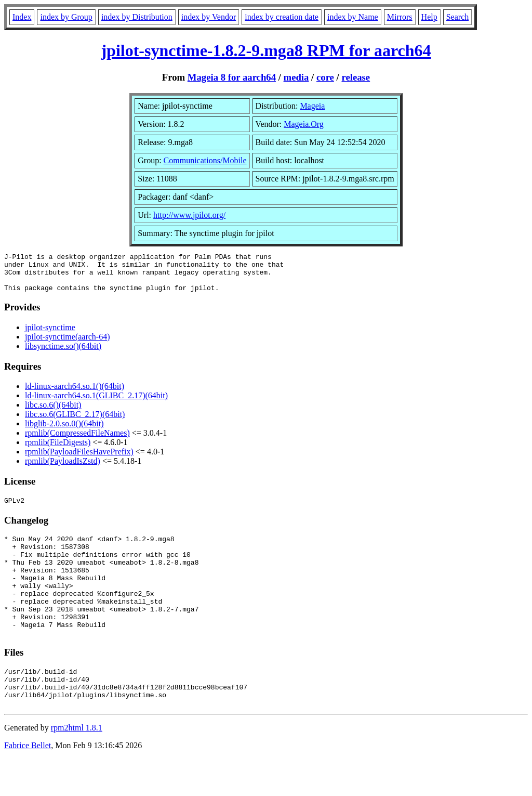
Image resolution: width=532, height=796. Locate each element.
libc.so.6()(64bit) (53, 413)
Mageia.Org (304, 124)
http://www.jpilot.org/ (189, 215)
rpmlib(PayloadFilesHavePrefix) (79, 459)
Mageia (312, 106)
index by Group (66, 17)
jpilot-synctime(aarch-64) (68, 344)
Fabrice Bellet (28, 783)
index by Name (353, 17)
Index (22, 17)
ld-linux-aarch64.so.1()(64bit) (75, 394)
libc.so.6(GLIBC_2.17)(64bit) (75, 422)
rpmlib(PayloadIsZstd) (63, 469)
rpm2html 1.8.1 (77, 765)
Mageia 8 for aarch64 (232, 77)
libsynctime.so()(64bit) (63, 354)
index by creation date (282, 17)
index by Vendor (209, 17)
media (296, 77)
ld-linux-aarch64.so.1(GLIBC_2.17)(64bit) (96, 403)
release (356, 77)
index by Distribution (137, 17)
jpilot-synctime (50, 335)
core (325, 77)
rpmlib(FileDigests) (58, 450)
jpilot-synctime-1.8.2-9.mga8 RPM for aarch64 (266, 50)
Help (429, 17)
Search (458, 17)
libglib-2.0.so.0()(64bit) (64, 431)
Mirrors (400, 17)
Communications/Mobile (205, 160)
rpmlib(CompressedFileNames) (77, 441)
